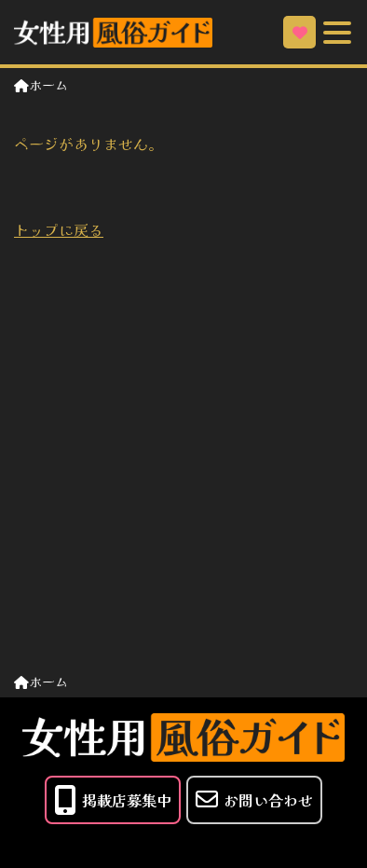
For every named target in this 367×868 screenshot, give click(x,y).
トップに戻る (59, 229)
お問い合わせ (254, 799)
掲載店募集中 (113, 800)
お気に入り (300, 33)
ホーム (41, 85)
